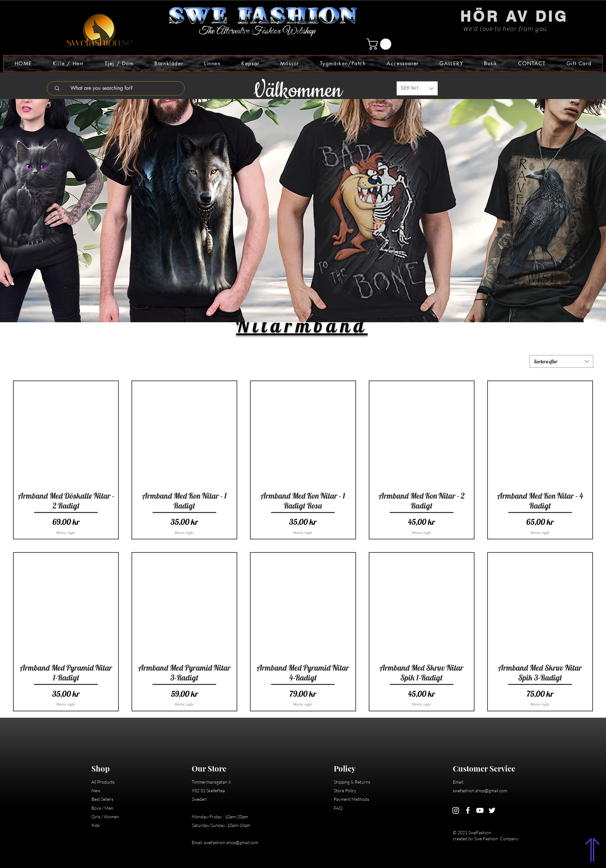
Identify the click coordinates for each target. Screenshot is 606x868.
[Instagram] (456, 810)
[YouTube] (480, 810)
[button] (380, 44)
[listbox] (417, 88)
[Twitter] (492, 810)
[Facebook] (468, 810)
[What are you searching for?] (120, 88)
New (96, 790)
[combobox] (561, 361)
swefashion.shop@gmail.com (231, 842)
